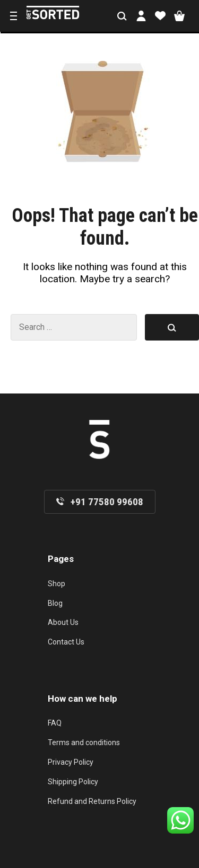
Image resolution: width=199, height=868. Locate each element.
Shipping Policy (73, 782)
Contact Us (66, 642)
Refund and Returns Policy (92, 801)
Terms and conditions (84, 742)
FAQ (55, 723)
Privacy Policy (71, 762)
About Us (63, 622)
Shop (57, 584)
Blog (55, 603)
